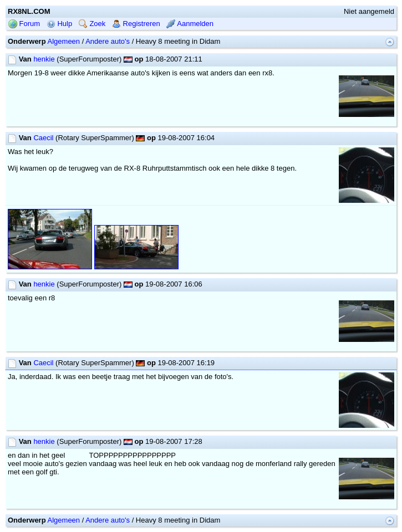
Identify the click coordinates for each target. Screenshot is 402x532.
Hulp (59, 24)
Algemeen (64, 41)
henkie (44, 59)
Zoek (92, 24)
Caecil (43, 138)
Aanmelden (190, 24)
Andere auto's (108, 41)
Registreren (136, 24)
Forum (24, 24)
